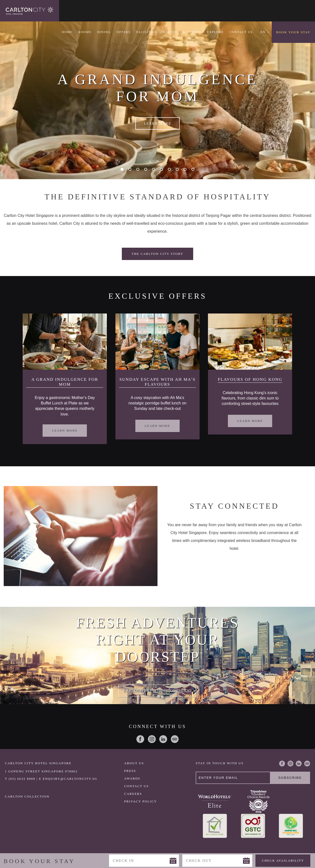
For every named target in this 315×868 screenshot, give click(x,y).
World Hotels (215, 801)
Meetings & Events (182, 32)
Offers (124, 32)
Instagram (152, 739)
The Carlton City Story (158, 254)
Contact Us (241, 32)
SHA (291, 826)
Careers (133, 794)
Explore (215, 32)
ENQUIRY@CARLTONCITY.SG (70, 779)
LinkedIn (163, 739)
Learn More (158, 124)
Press (130, 771)
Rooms (85, 32)
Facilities (147, 32)
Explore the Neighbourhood (157, 690)
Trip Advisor (175, 739)
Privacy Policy (140, 801)
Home (67, 32)
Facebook (140, 739)
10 (194, 170)
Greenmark (215, 826)
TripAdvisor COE (258, 801)
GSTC (253, 826)
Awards (132, 778)
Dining (104, 32)
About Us (134, 763)
